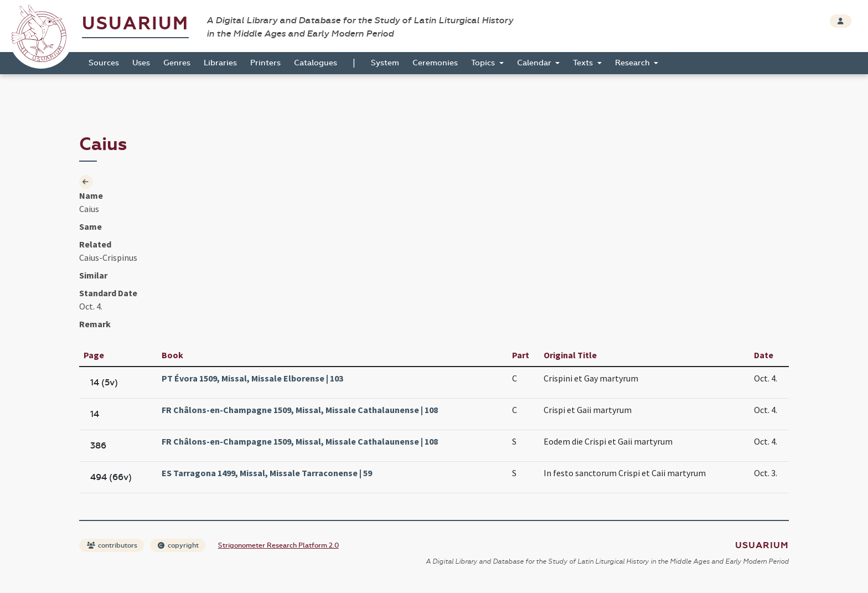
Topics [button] (484, 63)
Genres (177, 63)
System (385, 63)
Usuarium (135, 24)
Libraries (220, 63)
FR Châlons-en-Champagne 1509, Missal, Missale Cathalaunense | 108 (300, 410)
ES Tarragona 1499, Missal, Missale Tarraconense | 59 (267, 473)
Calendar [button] (535, 63)
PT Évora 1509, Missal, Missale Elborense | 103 (252, 378)
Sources (104, 63)
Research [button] (634, 63)
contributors (112, 545)
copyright (178, 545)
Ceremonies (435, 63)
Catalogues (316, 63)
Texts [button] (584, 63)
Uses (141, 63)
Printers (265, 63)
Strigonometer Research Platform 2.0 (278, 545)
